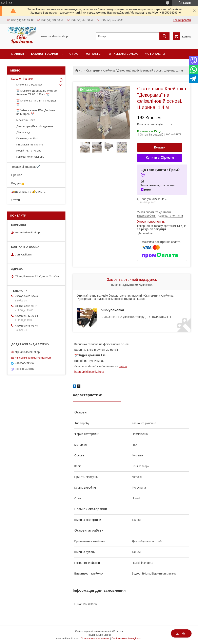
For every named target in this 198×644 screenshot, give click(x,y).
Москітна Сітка (26, 120)
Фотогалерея (156, 54)
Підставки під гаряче (30, 145)
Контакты (93, 54)
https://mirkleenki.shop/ (89, 372)
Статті (16, 200)
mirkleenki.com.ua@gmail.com (33, 358)
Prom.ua (118, 631)
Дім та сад (23, 132)
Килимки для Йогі (27, 138)
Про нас (17, 175)
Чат (181, 633)
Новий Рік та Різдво (29, 151)
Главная (17, 54)
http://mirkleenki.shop (27, 352)
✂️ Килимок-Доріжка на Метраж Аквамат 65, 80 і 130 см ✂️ (37, 92)
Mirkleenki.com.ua (123, 54)
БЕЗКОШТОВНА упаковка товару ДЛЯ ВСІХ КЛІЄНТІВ (137, 317)
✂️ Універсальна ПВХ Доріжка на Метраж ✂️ (36, 112)
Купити (160, 147)
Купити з (160, 158)
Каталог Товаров (45, 54)
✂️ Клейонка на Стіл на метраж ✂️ (36, 102)
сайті (123, 366)
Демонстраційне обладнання (35, 126)
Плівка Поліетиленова (30, 157)
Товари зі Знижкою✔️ (26, 167)
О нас (74, 54)
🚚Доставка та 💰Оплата (28, 192)
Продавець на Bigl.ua (99, 635)
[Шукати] (164, 36)
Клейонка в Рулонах (29, 85)
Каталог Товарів (22, 79)
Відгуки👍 (18, 183)
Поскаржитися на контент (95, 639)
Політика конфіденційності (127, 639)
